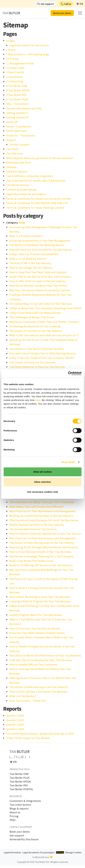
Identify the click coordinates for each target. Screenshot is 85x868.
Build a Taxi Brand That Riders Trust (31, 561)
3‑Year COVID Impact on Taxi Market (28, 738)
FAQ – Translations (17, 104)
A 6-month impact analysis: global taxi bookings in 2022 (40, 734)
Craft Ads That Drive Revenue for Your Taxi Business (41, 660)
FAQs (13, 820)
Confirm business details (21, 190)
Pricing (14, 816)
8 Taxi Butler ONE (17, 86)
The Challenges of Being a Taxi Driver (32, 317)
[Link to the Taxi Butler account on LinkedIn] (21, 757)
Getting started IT (17, 113)
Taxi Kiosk (12, 149)
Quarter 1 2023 (15, 729)
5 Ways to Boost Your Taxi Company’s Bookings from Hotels (45, 308)
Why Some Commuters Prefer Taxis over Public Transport (44, 322)
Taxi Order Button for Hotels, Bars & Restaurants (36, 181)
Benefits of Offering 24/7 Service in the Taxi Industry (41, 565)
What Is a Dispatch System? (26, 236)
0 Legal (10, 41)
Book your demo (20, 832)
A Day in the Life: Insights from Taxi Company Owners (42, 358)
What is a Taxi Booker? (23, 696)
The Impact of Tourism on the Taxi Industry (36, 331)
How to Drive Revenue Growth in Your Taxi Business (40, 552)
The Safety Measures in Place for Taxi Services (37, 367)
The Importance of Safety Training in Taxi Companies (42, 502)
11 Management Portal (20, 63)
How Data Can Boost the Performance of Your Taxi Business (45, 655)
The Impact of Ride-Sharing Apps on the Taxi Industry (42, 543)
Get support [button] (47, 4)
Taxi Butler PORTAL (21, 789)
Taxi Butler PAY (19, 785)
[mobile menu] (80, 13)
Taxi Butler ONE (19, 774)
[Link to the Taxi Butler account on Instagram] (28, 757)
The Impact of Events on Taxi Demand (32, 362)
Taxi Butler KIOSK (20, 782)
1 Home (11, 50)
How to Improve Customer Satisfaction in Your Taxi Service (45, 534)
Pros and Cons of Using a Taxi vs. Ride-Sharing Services (43, 353)
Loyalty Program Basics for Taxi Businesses (35, 615)
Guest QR (12, 122)
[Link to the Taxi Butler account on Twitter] (16, 757)
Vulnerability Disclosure (24, 839)
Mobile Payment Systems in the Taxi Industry (37, 525)
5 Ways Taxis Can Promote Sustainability (34, 254)
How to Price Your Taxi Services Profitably (35, 628)
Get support (17, 836)
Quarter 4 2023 (15, 715)
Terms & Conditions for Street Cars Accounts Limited (38, 199)
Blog (22, 223)
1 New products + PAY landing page (28, 54)
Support (11, 140)
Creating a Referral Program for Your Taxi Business (40, 601)
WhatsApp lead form (19, 162)
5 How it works (15, 72)
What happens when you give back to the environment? (40, 158)
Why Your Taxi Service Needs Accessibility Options (40, 290)
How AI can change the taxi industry (31, 268)
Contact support (19, 144)
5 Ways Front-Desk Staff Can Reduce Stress (35, 313)
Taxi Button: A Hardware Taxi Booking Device (36, 245)
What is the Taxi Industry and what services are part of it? (44, 335)
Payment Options (17, 172)
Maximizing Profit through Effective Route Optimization (44, 547)
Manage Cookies (73, 852)
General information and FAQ (24, 108)
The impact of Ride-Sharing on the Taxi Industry (38, 687)
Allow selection (42, 482)
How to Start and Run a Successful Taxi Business (38, 692)
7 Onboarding (15, 81)
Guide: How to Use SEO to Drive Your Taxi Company (40, 277)
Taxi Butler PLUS (20, 778)
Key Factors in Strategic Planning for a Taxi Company (41, 556)
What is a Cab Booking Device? (28, 259)
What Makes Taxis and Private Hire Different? (36, 507)
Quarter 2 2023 (15, 725)
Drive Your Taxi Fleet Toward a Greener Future (37, 633)
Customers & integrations (25, 801)
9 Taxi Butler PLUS (17, 99)
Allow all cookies (42, 472)
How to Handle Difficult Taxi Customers (33, 664)
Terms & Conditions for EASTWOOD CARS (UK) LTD (37, 203)
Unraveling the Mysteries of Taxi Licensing (35, 326)
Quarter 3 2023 (15, 720)
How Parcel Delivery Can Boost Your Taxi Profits (38, 286)
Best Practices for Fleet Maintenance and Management (42, 511)
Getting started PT (18, 117)
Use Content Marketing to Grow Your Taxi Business (40, 597)
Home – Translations (19, 126)
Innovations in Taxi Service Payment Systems (36, 349)
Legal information (12, 852)
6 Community (14, 77)
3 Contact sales (15, 68)
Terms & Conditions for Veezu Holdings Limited (35, 208)
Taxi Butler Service (17, 185)
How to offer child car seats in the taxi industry (38, 281)
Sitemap (11, 167)
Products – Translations (21, 136)
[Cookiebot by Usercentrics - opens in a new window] (68, 373)
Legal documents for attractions (29, 45)
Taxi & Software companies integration (30, 176)
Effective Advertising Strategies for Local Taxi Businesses (44, 520)
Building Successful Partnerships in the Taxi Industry (41, 516)
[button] (66, 4)
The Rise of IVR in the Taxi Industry (30, 263)
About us (15, 812)
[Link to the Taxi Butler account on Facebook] (11, 757)
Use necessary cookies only (42, 492)
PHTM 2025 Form (17, 131)
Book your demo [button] (62, 13)
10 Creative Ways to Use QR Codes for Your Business (41, 304)
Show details (68, 462)
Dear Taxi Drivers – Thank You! (28, 701)
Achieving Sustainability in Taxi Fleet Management (40, 241)
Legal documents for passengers (26, 194)
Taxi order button (20, 805)
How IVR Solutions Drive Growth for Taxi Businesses (40, 250)
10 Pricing (12, 59)
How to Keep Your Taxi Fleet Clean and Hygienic (38, 272)
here (38, 400)
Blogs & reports (19, 809)
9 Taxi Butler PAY (16, 95)
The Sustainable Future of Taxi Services (33, 529)
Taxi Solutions (15, 153)
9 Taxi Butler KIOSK (18, 90)
